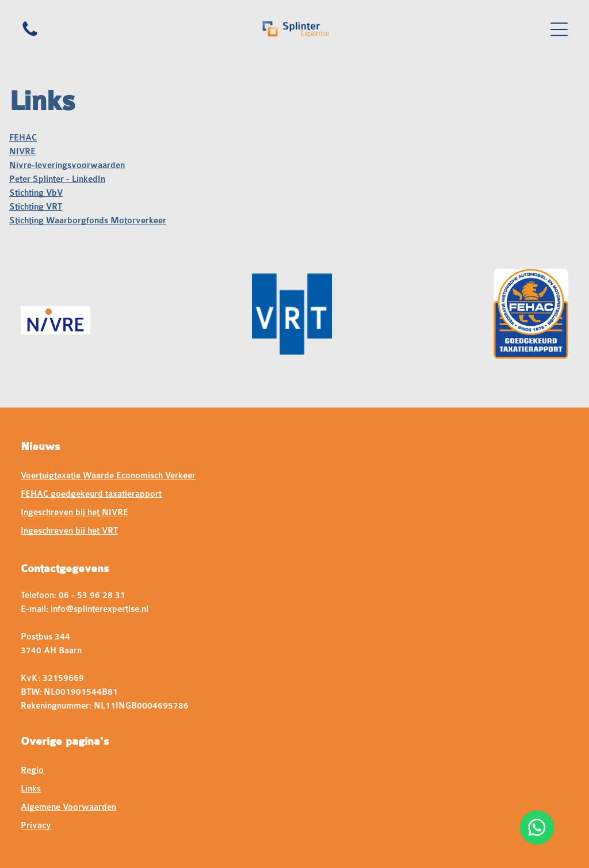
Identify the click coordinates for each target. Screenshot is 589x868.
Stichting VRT (36, 207)
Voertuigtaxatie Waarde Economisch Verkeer (108, 476)
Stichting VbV (36, 193)
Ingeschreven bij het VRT (69, 531)
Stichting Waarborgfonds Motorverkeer (88, 221)
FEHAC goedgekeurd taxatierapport (91, 494)
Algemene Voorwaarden (68, 807)
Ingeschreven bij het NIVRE (74, 513)
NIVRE (22, 152)
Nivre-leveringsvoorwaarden (67, 165)
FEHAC (23, 138)
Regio (32, 770)
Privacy (36, 826)
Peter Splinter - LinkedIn (57, 179)
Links (31, 789)
